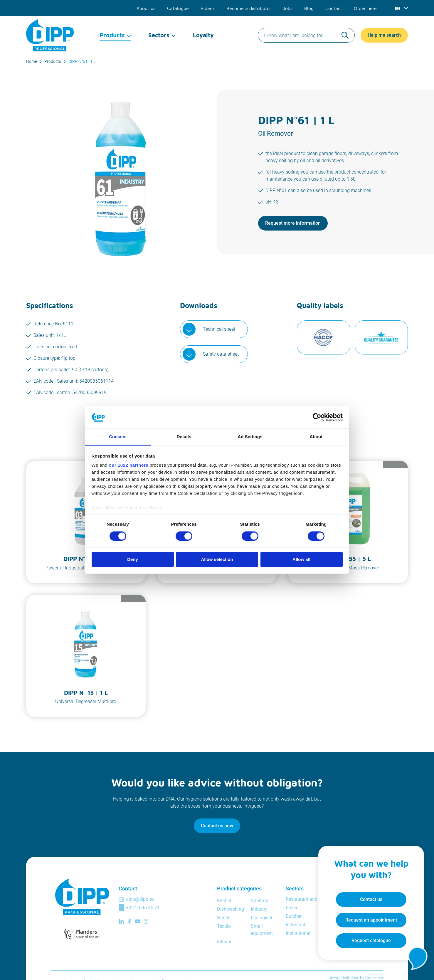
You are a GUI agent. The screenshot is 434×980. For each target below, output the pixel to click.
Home (32, 61)
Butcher (294, 916)
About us (146, 8)
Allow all (301, 560)
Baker (292, 908)
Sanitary (259, 901)
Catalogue (178, 8)
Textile (224, 926)
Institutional (298, 933)
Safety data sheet (221, 354)
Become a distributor (249, 8)
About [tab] (316, 437)
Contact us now (217, 826)
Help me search (384, 35)
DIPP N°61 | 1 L (82, 61)
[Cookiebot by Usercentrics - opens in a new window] (317, 417)
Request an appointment (371, 920)
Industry (259, 909)
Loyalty (203, 35)
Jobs (288, 8)
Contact (334, 8)
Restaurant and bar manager (315, 899)
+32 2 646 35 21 (143, 908)
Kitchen (225, 901)
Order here (365, 8)
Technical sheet (219, 329)
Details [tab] (184, 437)
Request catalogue (371, 941)
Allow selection (217, 560)
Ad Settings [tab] (250, 437)
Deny (133, 560)
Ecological (261, 918)
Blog (309, 8)
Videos (208, 8)
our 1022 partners (129, 465)
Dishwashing (231, 909)
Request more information (293, 223)
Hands (224, 918)
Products (112, 35)
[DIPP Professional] (50, 35)
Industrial (295, 925)
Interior (224, 942)
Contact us (371, 899)
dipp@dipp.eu (140, 899)
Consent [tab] (118, 437)
